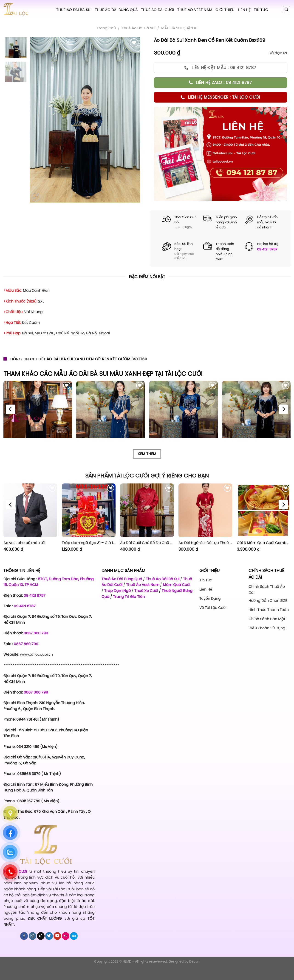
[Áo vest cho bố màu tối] (30, 510)
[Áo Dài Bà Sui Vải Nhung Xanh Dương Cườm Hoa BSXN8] (184, 415)
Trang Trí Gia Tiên (129, 597)
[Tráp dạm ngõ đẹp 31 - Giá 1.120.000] (89, 510)
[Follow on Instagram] (33, 948)
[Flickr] (66, 948)
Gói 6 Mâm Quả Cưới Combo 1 (264, 543)
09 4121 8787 (267, 249)
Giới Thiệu (225, 10)
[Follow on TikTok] (41, 948)
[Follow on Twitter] (49, 948)
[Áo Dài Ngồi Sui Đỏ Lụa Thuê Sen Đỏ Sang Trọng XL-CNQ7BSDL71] (205, 510)
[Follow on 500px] (74, 948)
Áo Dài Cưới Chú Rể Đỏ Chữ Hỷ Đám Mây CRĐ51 (147, 543)
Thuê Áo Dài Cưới (158, 10)
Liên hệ (244, 10)
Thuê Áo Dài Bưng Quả (116, 10)
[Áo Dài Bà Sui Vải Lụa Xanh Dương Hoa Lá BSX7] (110, 415)
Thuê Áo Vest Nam (195, 10)
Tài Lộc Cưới (16, 884)
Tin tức (261, 10)
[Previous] (11, 409)
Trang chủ (106, 28)
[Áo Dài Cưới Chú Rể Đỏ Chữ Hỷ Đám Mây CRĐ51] (147, 510)
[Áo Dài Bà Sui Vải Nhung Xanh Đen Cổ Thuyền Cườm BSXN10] (256, 415)
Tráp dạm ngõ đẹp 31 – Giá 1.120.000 (89, 543)
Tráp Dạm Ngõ (117, 591)
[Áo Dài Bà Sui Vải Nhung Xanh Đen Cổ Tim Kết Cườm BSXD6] (38, 415)
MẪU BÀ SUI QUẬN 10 (179, 28)
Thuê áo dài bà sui (139, 28)
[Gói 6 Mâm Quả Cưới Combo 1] (264, 510)
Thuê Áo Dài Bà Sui (74, 10)
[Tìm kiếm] (287, 10)
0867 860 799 (36, 633)
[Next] (283, 409)
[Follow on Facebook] (24, 948)
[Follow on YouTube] (57, 948)
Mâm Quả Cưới (177, 585)
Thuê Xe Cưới (146, 591)
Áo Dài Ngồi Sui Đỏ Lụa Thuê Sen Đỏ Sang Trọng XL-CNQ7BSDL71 (205, 543)
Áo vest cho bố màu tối (24, 543)
